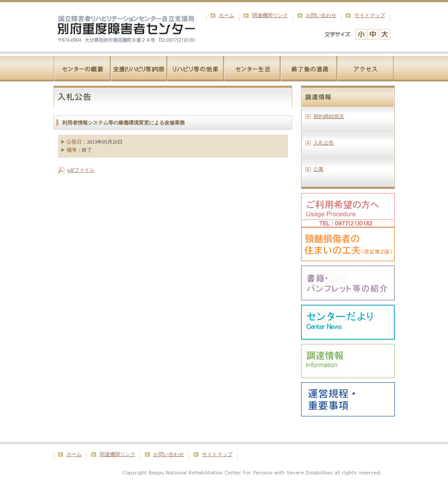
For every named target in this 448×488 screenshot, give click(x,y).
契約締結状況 (329, 116)
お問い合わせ (321, 15)
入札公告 (324, 143)
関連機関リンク (270, 15)
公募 (319, 169)
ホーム (227, 15)
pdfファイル (81, 170)
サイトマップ (370, 15)
